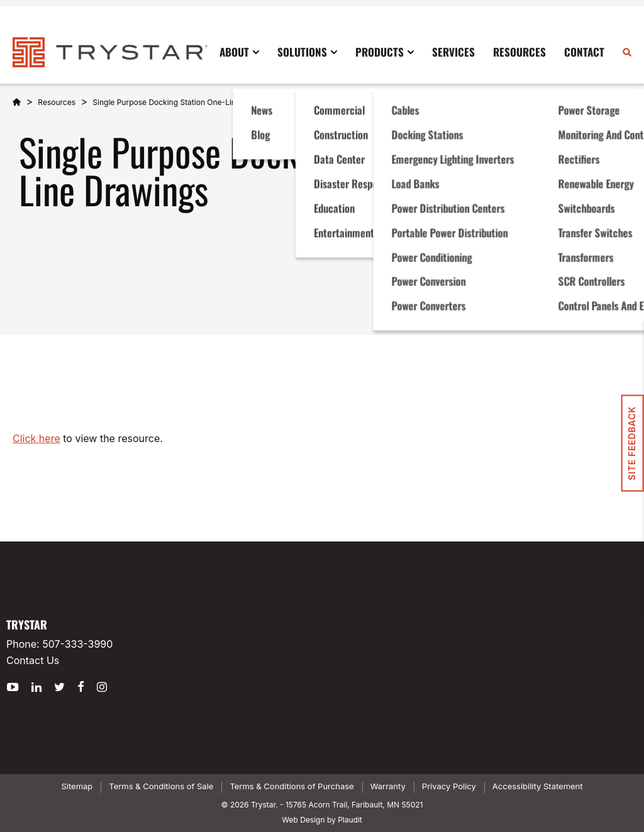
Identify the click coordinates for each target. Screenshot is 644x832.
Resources (57, 102)
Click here (36, 438)
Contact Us (33, 660)
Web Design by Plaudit (322, 820)
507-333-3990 (77, 644)
